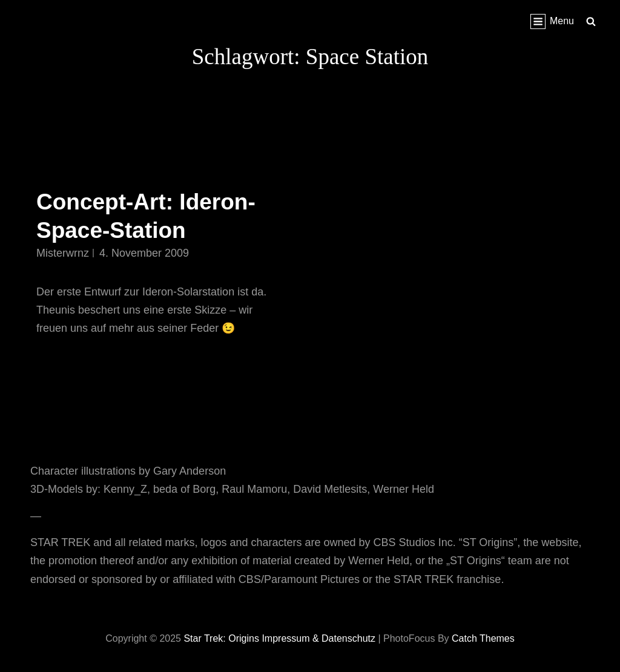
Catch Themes (483, 638)
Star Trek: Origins (221, 638)
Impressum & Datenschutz (318, 638)
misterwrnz (63, 253)
